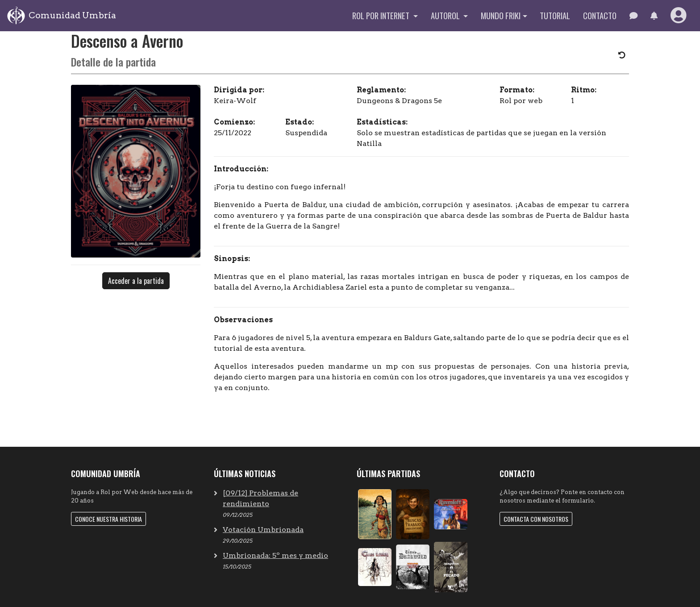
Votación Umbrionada (263, 530)
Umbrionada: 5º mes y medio (275, 555)
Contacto (600, 15)
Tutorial (555, 15)
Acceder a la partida (136, 281)
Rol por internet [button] (382, 15)
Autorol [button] (446, 15)
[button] (654, 16)
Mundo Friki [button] (501, 15)
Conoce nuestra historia (108, 519)
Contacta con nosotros (536, 519)
